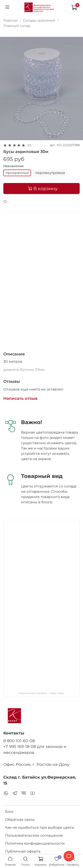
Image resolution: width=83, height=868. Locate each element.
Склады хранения (39, 20)
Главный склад (17, 26)
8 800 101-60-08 (19, 741)
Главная (11, 20)
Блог (10, 812)
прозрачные (17, 173)
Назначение (14, 166)
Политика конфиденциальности (35, 843)
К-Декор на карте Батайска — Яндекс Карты (41, 693)
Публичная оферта (23, 851)
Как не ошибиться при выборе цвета (39, 827)
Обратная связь (20, 820)
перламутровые (50, 173)
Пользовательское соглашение (34, 835)
